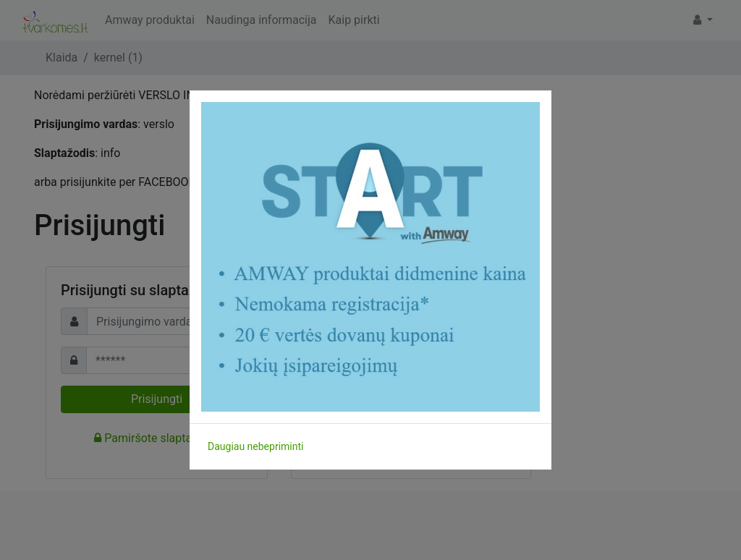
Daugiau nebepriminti (255, 446)
